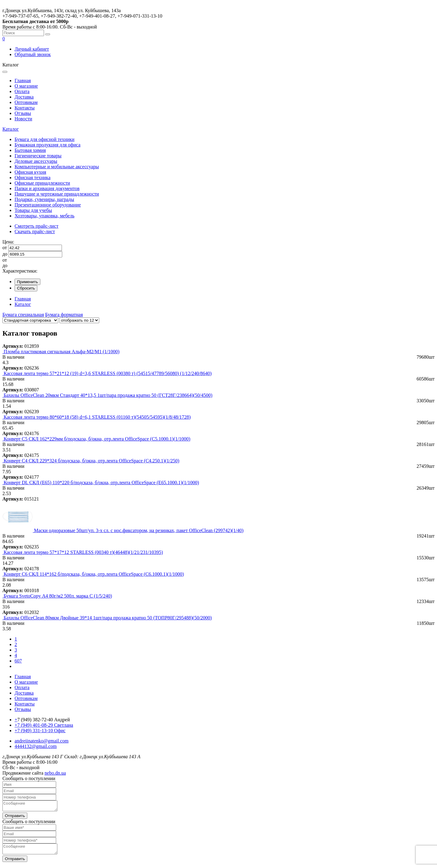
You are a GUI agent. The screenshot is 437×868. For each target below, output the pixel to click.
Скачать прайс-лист (35, 231)
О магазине (26, 86)
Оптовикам (26, 102)
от (5, 248)
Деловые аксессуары (36, 161)
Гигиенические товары (38, 156)
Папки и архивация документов (47, 188)
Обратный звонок (33, 54)
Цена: (8, 242)
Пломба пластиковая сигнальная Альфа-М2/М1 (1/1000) (62, 352)
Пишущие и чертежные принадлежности (57, 194)
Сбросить (26, 288)
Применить (27, 282)
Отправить (15, 818)
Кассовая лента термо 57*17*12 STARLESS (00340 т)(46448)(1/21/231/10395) (83, 552)
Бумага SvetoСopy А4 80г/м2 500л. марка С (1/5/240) (58, 596)
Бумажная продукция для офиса (47, 145)
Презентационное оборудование (48, 205)
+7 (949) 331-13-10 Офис (40, 731)
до (5, 254)
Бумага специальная (23, 315)
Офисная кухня (30, 172)
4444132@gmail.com (36, 746)
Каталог (11, 129)
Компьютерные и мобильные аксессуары (57, 167)
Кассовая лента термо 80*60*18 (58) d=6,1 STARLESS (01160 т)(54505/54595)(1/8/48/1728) (97, 417)
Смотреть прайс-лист (36, 226)
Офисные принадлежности (42, 183)
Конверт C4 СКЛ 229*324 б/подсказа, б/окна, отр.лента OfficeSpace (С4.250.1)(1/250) (91, 461)
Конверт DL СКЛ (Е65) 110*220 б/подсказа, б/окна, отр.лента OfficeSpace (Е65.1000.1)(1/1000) (101, 483)
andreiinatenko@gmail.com (42, 741)
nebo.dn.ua (55, 773)
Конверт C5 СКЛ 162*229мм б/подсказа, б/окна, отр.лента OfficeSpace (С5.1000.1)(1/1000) (97, 439)
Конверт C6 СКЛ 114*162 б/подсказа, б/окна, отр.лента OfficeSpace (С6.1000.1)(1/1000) (94, 574)
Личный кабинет (32, 49)
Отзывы (23, 113)
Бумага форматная (64, 315)
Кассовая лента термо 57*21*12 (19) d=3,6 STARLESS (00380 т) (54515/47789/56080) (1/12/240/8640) (108, 373)
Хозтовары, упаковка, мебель (44, 216)
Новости (23, 119)
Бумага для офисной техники (44, 139)
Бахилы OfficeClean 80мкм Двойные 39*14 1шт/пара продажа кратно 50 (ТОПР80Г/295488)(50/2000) (108, 618)
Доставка (24, 97)
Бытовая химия (30, 150)
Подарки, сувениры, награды (44, 199)
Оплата (22, 91)
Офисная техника (32, 178)
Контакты (25, 108)
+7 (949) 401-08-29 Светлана (44, 725)
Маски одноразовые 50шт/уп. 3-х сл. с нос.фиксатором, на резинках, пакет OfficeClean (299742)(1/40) (139, 530)
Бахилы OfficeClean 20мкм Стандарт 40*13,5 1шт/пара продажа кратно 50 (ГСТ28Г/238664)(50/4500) (108, 395)
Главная (23, 80)
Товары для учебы (33, 210)
